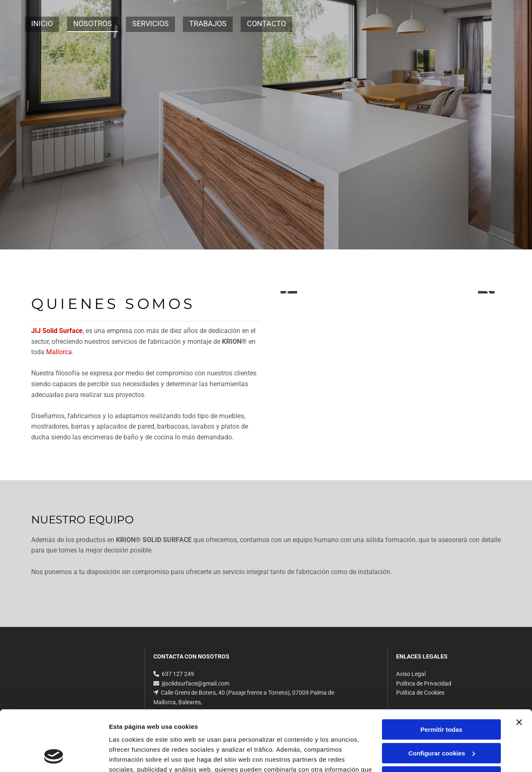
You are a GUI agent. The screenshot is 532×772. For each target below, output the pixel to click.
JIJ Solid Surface (57, 331)
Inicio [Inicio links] (42, 23)
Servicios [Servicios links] (150, 23)
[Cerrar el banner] (519, 666)
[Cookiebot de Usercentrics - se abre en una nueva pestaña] (54, 756)
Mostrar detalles (133, 756)
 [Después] (486, 292)
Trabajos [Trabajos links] (208, 23)
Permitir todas (442, 673)
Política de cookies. (170, 733)
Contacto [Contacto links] (266, 23)
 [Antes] (289, 292)
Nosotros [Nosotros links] (92, 23)
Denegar (441, 720)
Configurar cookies (442, 696)
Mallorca (59, 352)
